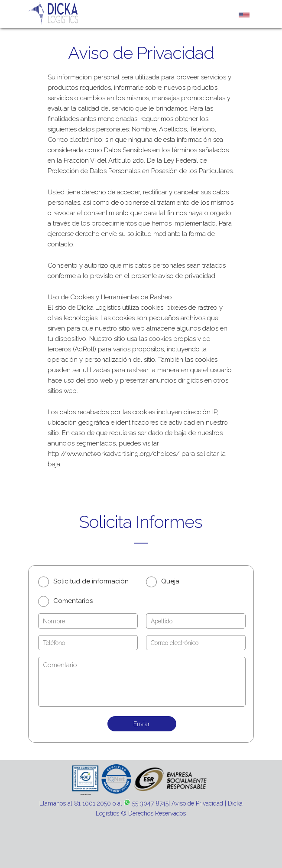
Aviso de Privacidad (197, 803)
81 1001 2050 (92, 803)
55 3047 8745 (150, 803)
